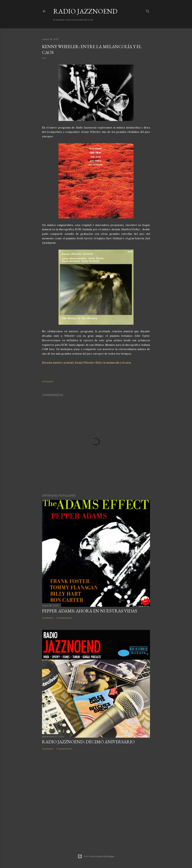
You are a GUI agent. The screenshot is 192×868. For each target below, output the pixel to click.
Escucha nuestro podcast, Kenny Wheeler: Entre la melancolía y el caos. (87, 363)
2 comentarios (64, 618)
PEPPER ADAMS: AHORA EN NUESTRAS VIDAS (90, 611)
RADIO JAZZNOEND (85, 11)
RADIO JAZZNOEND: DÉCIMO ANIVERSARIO (88, 742)
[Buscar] (148, 10)
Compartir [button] (48, 381)
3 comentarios (64, 749)
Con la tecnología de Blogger (96, 856)
